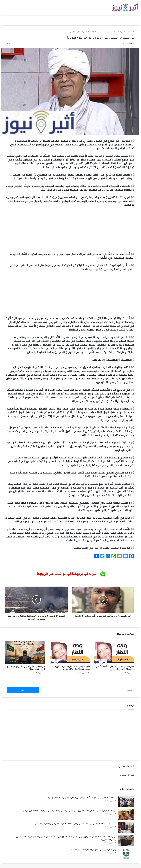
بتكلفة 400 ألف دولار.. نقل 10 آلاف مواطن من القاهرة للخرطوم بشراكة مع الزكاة (81, 798)
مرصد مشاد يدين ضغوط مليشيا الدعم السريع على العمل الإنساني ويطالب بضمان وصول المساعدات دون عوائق (69, 811)
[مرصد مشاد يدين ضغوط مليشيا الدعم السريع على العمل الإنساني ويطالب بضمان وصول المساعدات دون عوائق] (126, 815)
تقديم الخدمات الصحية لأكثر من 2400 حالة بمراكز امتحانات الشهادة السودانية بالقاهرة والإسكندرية (75, 824)
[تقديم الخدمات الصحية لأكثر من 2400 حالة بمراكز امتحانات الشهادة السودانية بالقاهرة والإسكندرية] (126, 828)
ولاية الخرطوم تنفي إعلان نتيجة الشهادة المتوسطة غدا (94, 850)
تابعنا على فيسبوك (127, 775)
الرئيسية (130, 31)
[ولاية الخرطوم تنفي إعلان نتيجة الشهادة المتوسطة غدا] (126, 854)
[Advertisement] (70, 231)
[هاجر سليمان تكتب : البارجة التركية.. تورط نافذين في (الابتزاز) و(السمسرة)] (70, 652)
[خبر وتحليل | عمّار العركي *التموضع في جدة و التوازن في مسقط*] (25, 652)
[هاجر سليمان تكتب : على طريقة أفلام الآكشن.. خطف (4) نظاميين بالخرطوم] (114, 652)
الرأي (121, 31)
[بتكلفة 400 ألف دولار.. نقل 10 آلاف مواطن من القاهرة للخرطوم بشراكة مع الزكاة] (126, 802)
